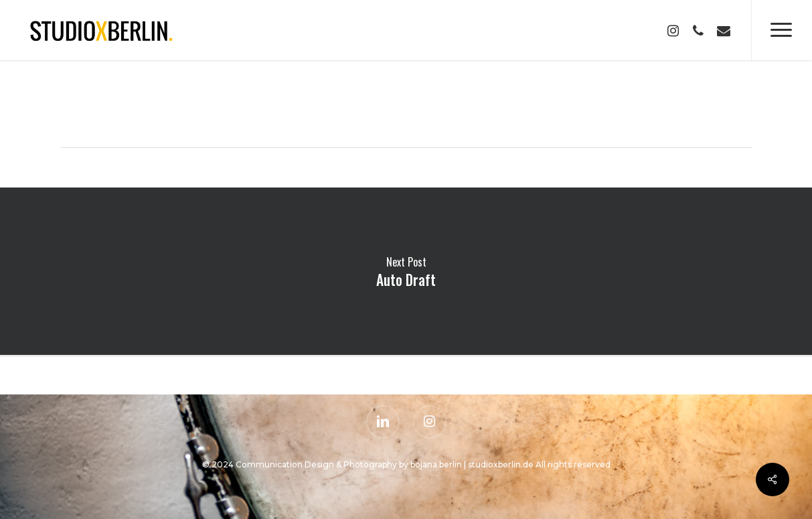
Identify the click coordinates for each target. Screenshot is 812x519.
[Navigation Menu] (782, 30)
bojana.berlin (435, 464)
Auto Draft (406, 271)
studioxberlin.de (501, 464)
